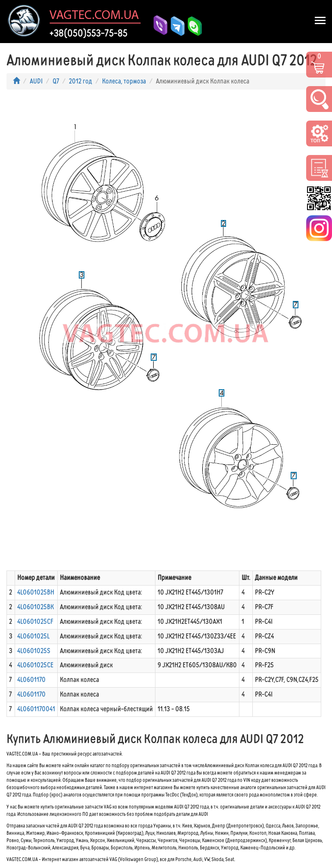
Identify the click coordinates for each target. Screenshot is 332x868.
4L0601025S (34, 651)
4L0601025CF (35, 622)
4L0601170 (31, 680)
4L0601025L (33, 636)
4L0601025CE (35, 665)
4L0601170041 (36, 709)
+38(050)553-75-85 (88, 33)
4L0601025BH (36, 592)
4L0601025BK (36, 607)
